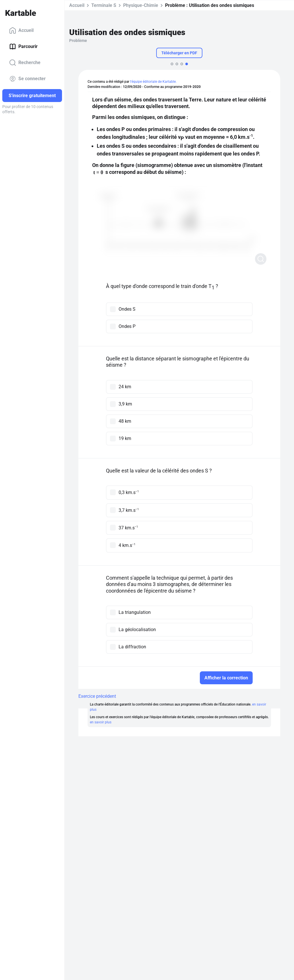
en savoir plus (101, 722)
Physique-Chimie (141, 5)
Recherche (25, 63)
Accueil (21, 30)
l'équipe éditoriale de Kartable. (153, 82)
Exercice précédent (97, 696)
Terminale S (104, 5)
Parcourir (23, 47)
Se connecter (27, 79)
